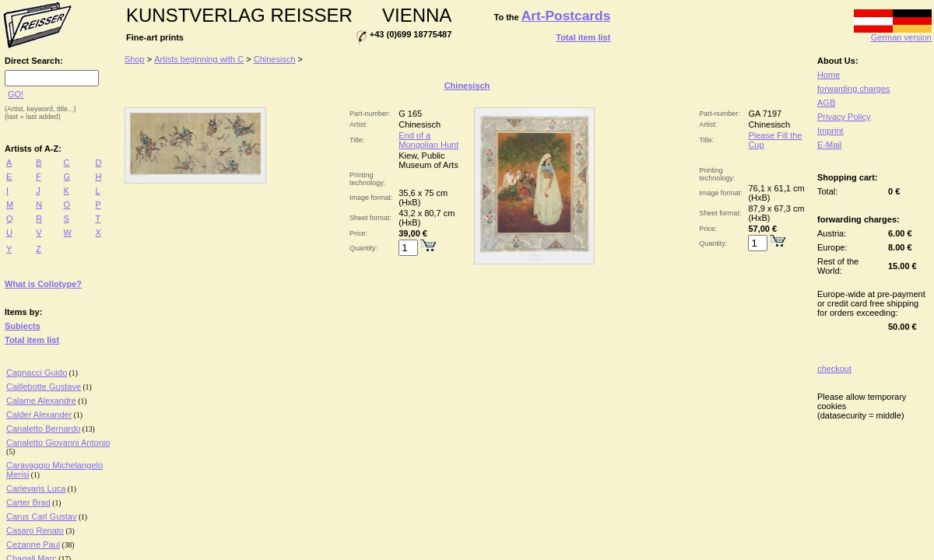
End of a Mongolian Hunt (428, 140)
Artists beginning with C (199, 59)
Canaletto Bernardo (43, 429)
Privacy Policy (844, 117)
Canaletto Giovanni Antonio (58, 443)
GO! (16, 94)
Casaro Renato (35, 530)
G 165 (410, 114)
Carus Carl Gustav (41, 516)
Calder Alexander (39, 415)
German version (893, 33)
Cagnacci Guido (37, 373)
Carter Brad (28, 502)
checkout (834, 369)
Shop (135, 59)
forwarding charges (854, 89)
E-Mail (829, 145)
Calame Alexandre (41, 401)
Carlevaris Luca (36, 488)
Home (829, 75)
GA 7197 (765, 114)
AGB (826, 103)
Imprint (830, 131)
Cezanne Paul (33, 544)
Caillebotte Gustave (44, 387)
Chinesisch (275, 59)
